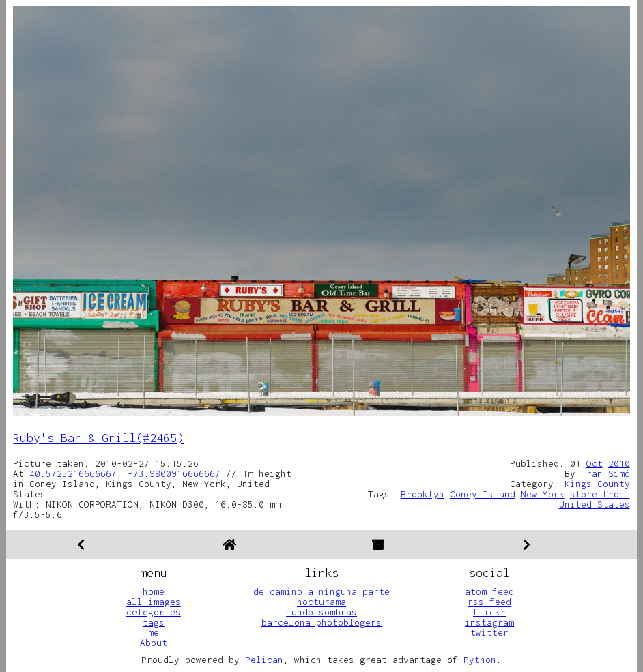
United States (595, 504)
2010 (619, 463)
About (154, 643)
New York (543, 494)
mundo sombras (321, 612)
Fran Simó (605, 473)
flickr (489, 612)
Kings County (597, 484)
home (154, 591)
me (154, 632)
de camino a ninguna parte (321, 591)
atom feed (489, 591)
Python (480, 660)
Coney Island (483, 494)
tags (154, 622)
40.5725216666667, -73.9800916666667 (125, 473)
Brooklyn (423, 494)
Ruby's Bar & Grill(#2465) (98, 438)
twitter (489, 632)
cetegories (154, 612)
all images (154, 602)
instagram (489, 622)
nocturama (321, 602)
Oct (595, 463)
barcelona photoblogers (321, 622)
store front (600, 494)
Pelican (264, 660)
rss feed (489, 602)
